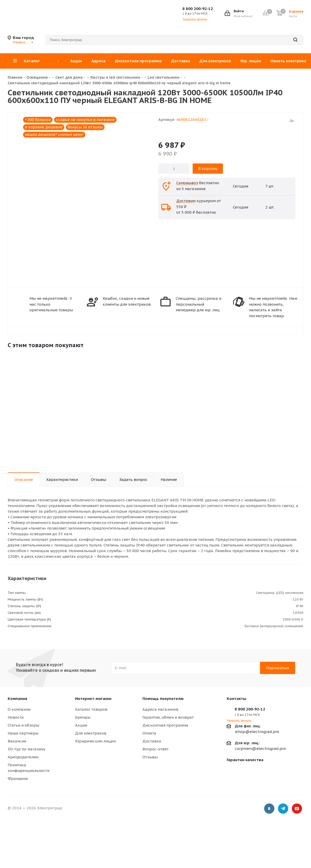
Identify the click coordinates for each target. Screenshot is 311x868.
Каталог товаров (91, 709)
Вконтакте (269, 809)
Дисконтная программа (165, 725)
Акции (81, 725)
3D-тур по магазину (27, 749)
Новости (16, 717)
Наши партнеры (23, 733)
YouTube (297, 809)
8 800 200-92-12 (198, 9)
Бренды (83, 717)
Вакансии (17, 741)
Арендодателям (23, 757)
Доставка (152, 741)
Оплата (149, 733)
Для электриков (91, 733)
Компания (17, 699)
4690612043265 (192, 120)
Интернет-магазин (93, 699)
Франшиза (18, 778)
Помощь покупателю (163, 699)
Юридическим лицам (95, 741)
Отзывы (150, 757)
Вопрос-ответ (155, 749)
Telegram (283, 809)
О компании (19, 709)
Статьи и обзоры (23, 725)
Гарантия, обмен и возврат (168, 717)
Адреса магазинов (160, 709)
